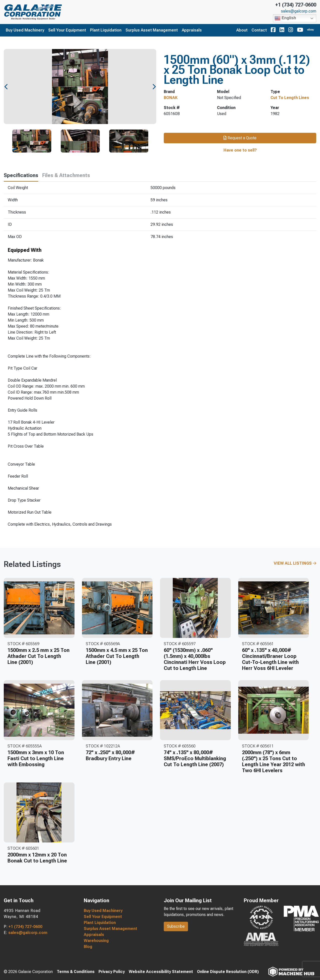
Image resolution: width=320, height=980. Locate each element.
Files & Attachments (66, 175)
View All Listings (295, 563)
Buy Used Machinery (25, 30)
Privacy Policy (112, 972)
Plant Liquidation (106, 30)
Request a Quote (240, 138)
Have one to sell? (240, 150)
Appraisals (192, 30)
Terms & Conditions (76, 972)
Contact (259, 30)
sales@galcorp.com (299, 11)
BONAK (171, 98)
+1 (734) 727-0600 (296, 5)
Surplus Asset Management (152, 30)
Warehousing (96, 941)
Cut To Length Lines (290, 98)
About (242, 30)
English (285, 18)
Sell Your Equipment (67, 30)
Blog (88, 947)
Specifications (21, 175)
